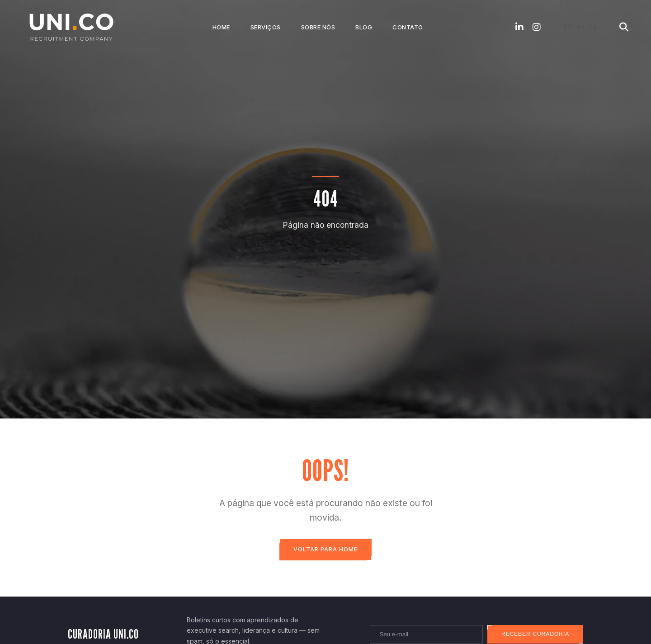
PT (568, 27)
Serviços (266, 27)
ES (593, 27)
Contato (408, 27)
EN (580, 27)
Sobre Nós (318, 27)
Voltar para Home (325, 549)
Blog (364, 27)
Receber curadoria (535, 635)
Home (221, 27)
